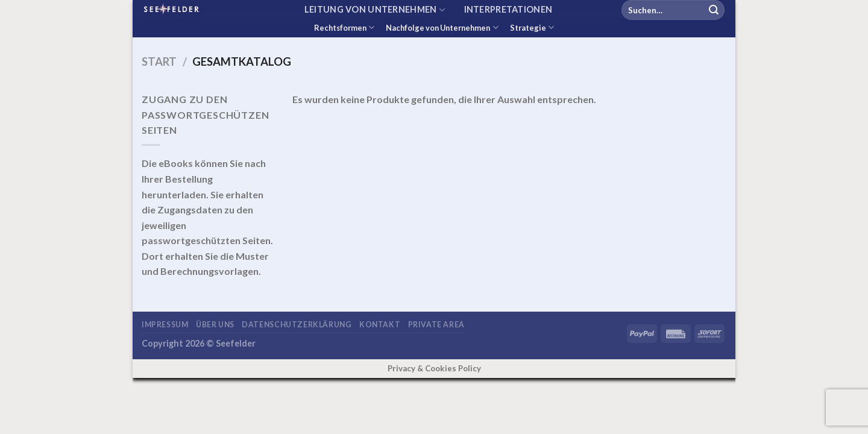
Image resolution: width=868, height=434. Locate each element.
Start (159, 61)
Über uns (215, 325)
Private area (436, 325)
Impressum (165, 325)
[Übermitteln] (714, 10)
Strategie (532, 27)
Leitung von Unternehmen (375, 10)
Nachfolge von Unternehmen (442, 27)
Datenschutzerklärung (297, 325)
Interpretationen (508, 10)
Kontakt (380, 325)
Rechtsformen (344, 27)
